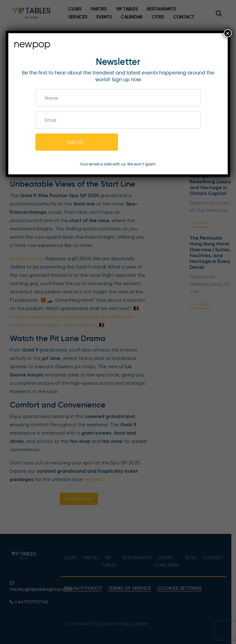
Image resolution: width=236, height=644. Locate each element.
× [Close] (228, 33)
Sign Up (75, 142)
